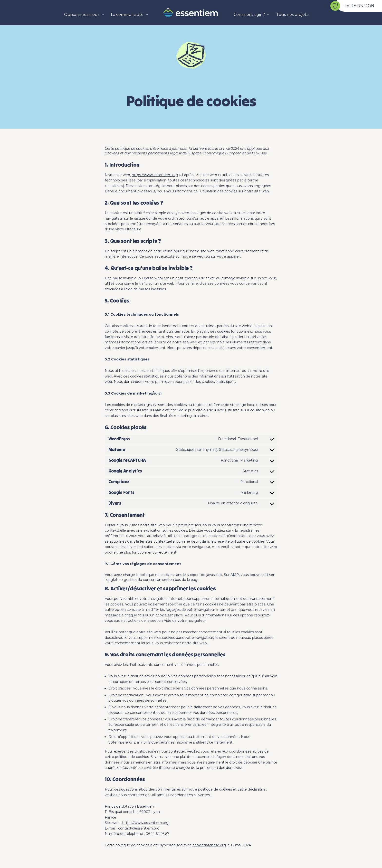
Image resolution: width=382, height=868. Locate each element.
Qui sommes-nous (82, 14)
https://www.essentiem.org (155, 175)
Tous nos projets (292, 14)
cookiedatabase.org (209, 845)
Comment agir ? (249, 14)
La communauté (127, 14)
